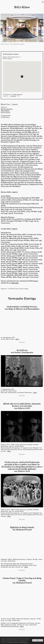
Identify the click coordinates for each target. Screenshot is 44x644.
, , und (22, 405)
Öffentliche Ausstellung (19, 289)
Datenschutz (15, 643)
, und (22, 465)
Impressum (10, 643)
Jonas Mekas (5, 110)
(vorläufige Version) (22, 307)
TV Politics (5, 117)
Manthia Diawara (7, 109)
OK (38, 640)
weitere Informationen (24, 643)
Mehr (35, 393)
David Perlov (6, 112)
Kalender (15, 283)
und (22, 527)
